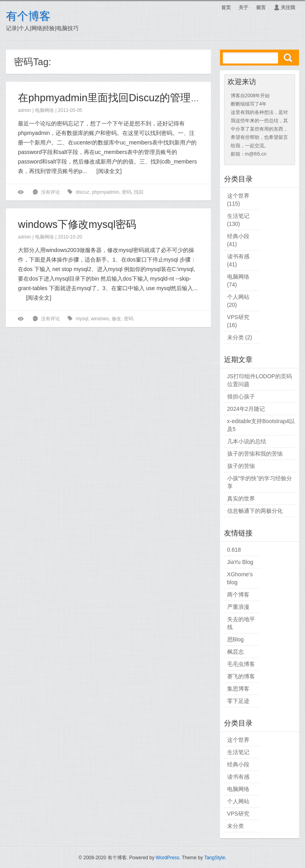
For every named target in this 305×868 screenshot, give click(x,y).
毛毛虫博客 (241, 664)
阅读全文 (109, 171)
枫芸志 (236, 652)
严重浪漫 (238, 607)
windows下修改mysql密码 (77, 224)
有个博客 (28, 16)
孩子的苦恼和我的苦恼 (255, 454)
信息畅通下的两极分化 (255, 511)
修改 (116, 319)
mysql (82, 319)
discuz (83, 192)
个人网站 (238, 297)
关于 (243, 8)
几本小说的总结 (247, 441)
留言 (261, 8)
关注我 (284, 8)
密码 (127, 192)
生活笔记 (238, 216)
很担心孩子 (241, 396)
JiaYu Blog (240, 562)
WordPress (167, 858)
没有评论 (50, 192)
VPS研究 (238, 317)
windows (100, 319)
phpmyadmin (105, 192)
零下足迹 (238, 701)
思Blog (236, 639)
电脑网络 (44, 110)
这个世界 (238, 196)
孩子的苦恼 (241, 466)
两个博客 (238, 595)
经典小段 (238, 236)
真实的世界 (241, 498)
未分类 (236, 337)
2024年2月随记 (246, 409)
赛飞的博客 (241, 676)
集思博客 (238, 689)
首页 (226, 8)
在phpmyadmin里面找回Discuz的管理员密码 (120, 98)
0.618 (234, 550)
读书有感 (238, 256)
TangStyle (215, 858)
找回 (139, 192)
